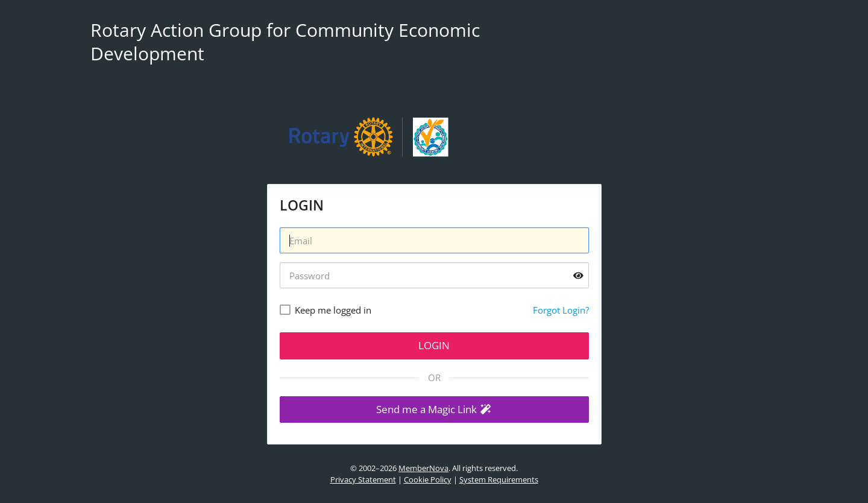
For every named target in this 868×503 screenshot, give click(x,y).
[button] (434, 410)
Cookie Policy (428, 479)
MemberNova (423, 468)
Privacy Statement (363, 479)
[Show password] (578, 275)
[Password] (434, 275)
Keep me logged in (333, 310)
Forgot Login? (561, 310)
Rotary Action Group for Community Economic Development (285, 42)
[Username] (434, 240)
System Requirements (499, 479)
